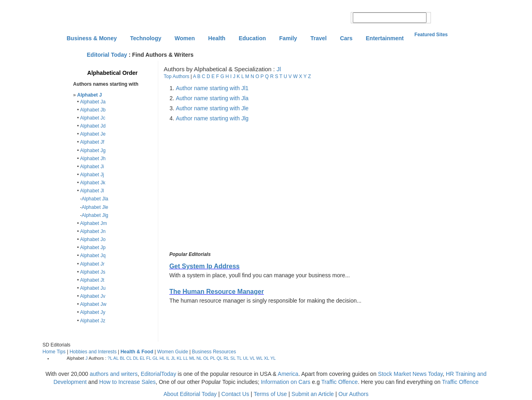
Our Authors (353, 394)
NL (199, 358)
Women (185, 38)
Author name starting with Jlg (212, 118)
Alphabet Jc (93, 118)
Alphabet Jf (92, 142)
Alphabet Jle (95, 207)
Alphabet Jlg (95, 215)
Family (288, 38)
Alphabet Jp (93, 247)
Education (253, 38)
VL (252, 358)
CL (129, 358)
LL (186, 358)
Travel (319, 38)
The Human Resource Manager (216, 292)
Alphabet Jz (93, 321)
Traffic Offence (340, 382)
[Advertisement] (236, 187)
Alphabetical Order (113, 73)
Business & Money (92, 38)
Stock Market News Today (411, 374)
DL (136, 358)
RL (226, 358)
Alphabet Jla (95, 199)
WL (259, 358)
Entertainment (385, 38)
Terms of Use (270, 394)
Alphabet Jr (92, 264)
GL (155, 358)
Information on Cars (286, 382)
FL (149, 358)
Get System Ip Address (204, 266)
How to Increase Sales (127, 382)
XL (266, 358)
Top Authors (177, 76)
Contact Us (235, 394)
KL (179, 358)
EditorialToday (158, 374)
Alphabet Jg (93, 151)
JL (173, 358)
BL (122, 358)
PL (213, 358)
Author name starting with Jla (212, 98)
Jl (279, 69)
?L (110, 358)
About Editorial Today (190, 394)
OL (206, 358)
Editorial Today (107, 55)
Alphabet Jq (93, 256)
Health (217, 38)
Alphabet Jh (93, 159)
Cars (346, 38)
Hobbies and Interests (93, 352)
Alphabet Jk (93, 183)
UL (246, 358)
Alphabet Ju (93, 288)
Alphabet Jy (93, 312)
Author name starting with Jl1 (212, 88)
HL (162, 358)
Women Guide (172, 352)
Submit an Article (313, 394)
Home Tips (54, 352)
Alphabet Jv (93, 296)
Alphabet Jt (92, 280)
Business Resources (214, 352)
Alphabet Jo (93, 239)
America (288, 374)
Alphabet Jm (94, 223)
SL (233, 358)
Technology (146, 38)
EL (142, 358)
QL (219, 358)
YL (273, 358)
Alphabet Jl (92, 191)
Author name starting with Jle (212, 108)
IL (168, 358)
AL (116, 358)
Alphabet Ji (92, 167)
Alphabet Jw (93, 304)
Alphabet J (90, 95)
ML (192, 358)
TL (239, 358)
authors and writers (114, 374)
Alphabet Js (93, 272)
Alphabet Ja (93, 102)
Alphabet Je (93, 134)
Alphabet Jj (92, 175)
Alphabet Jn (93, 231)
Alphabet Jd (93, 126)
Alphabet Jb (93, 110)
